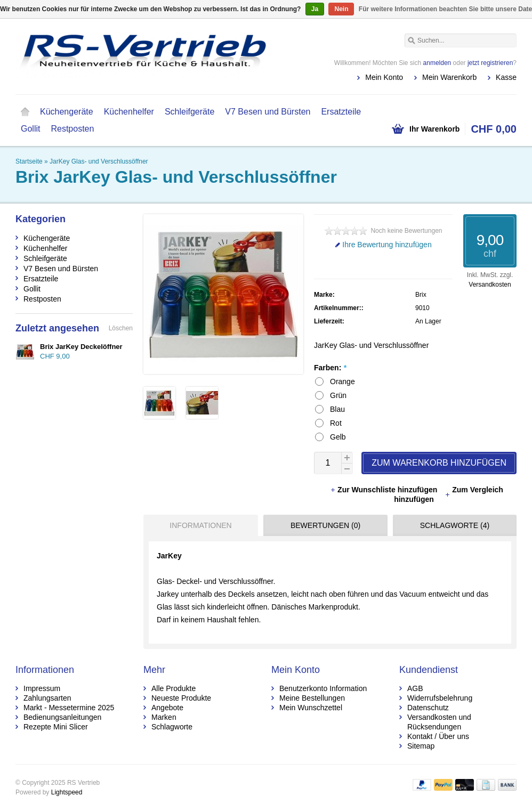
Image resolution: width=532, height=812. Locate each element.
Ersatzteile (341, 112)
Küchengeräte (67, 112)
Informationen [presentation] (200, 525)
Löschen (121, 328)
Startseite (25, 112)
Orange (342, 381)
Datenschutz (428, 708)
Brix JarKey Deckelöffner (81, 347)
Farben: (330, 368)
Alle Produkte (174, 688)
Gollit (30, 129)
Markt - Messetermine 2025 (69, 708)
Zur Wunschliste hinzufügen (385, 490)
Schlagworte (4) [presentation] (455, 525)
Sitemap (421, 746)
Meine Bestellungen (312, 698)
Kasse (506, 77)
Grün (338, 395)
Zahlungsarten (47, 698)
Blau (337, 409)
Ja (315, 9)
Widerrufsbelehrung (440, 698)
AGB (415, 688)
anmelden (437, 63)
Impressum (42, 688)
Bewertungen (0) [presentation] (325, 525)
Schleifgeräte (190, 112)
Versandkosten (490, 285)
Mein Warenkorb (449, 77)
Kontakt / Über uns (438, 736)
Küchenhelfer (129, 112)
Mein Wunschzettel (311, 708)
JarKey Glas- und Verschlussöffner (99, 161)
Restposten (72, 129)
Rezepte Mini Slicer (56, 727)
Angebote (167, 708)
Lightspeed (67, 792)
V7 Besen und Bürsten (268, 112)
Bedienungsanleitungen (62, 717)
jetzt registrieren (490, 63)
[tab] (198, 525)
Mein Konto (384, 77)
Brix (421, 295)
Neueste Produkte (181, 698)
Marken (164, 717)
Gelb (338, 437)
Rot (336, 423)
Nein (341, 9)
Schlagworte (172, 727)
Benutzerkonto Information (323, 688)
